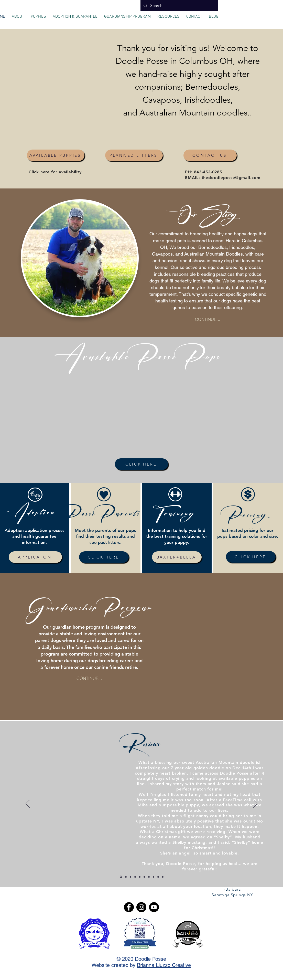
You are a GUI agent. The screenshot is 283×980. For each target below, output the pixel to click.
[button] (18, 14)
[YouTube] (154, 907)
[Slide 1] (154, 877)
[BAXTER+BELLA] (177, 557)
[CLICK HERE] (141, 464)
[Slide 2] (144, 877)
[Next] (255, 804)
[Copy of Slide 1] (121, 877)
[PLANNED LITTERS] (134, 155)
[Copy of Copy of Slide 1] (126, 877)
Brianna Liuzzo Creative (164, 965)
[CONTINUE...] (208, 319)
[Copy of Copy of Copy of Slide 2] (140, 877)
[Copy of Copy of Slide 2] (135, 877)
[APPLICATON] (35, 557)
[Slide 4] (163, 877)
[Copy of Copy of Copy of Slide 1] (149, 877)
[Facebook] (129, 907)
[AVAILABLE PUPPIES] (56, 155)
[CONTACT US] (210, 155)
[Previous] (28, 804)
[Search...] (179, 6)
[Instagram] (141, 907)
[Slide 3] (158, 877)
